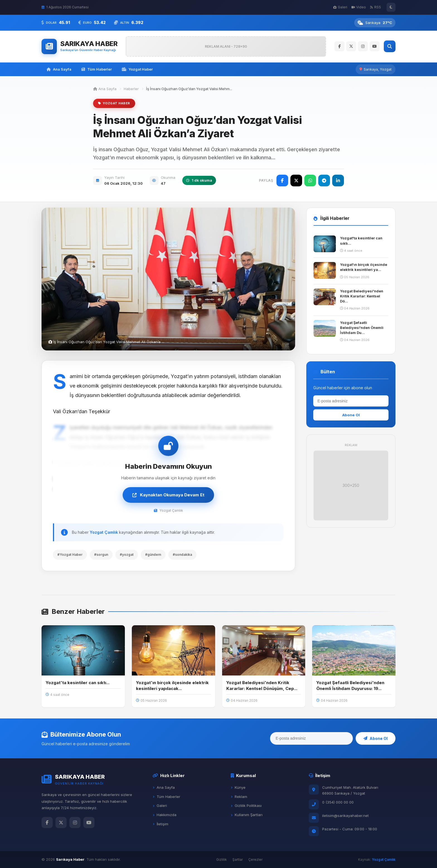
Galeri (340, 7)
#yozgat (127, 555)
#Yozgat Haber (70, 555)
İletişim (161, 824)
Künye (238, 787)
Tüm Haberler (97, 69)
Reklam (239, 797)
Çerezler (255, 859)
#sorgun (101, 555)
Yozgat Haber (137, 69)
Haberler (131, 89)
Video (359, 7)
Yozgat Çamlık (104, 532)
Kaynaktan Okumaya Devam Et (168, 495)
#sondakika (182, 555)
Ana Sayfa (59, 69)
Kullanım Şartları (247, 815)
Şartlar (238, 859)
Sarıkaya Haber (70, 859)
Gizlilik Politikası (246, 806)
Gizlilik (222, 859)
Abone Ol (351, 415)
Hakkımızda (165, 815)
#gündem (153, 555)
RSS (376, 7)
